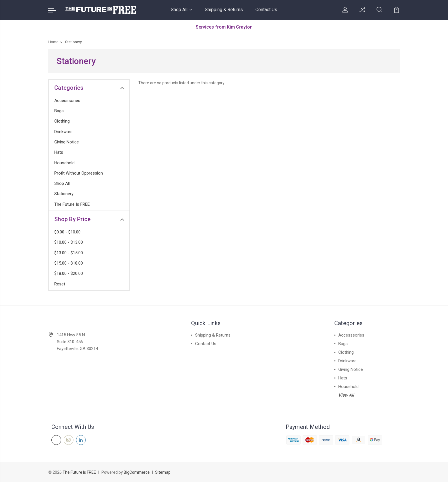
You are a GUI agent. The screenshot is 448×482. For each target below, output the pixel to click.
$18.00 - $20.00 (69, 273)
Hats (59, 152)
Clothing (62, 121)
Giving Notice (67, 142)
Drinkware (63, 132)
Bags (59, 111)
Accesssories (67, 101)
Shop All (182, 10)
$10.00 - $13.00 (69, 242)
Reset (60, 284)
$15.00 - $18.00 (69, 263)
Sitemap (163, 472)
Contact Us (266, 10)
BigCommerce (137, 472)
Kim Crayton (240, 27)
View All (346, 395)
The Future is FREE (72, 204)
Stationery (64, 194)
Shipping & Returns (224, 10)
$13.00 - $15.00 (69, 253)
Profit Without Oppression (79, 173)
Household (64, 163)
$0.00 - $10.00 (67, 232)
